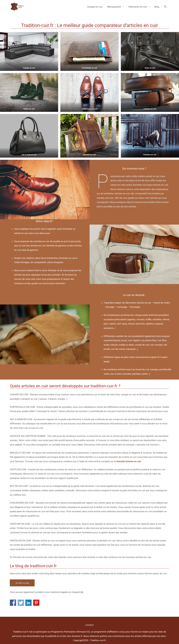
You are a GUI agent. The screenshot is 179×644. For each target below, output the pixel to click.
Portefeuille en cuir (89, 68)
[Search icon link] (165, 7)
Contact (89, 625)
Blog (157, 7)
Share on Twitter (21, 603)
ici (82, 592)
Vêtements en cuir (138, 7)
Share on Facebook (13, 603)
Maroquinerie (114, 7)
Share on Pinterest (36, 603)
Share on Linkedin (28, 603)
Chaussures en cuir (89, 109)
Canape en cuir (95, 7)
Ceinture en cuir (150, 109)
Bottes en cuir (29, 109)
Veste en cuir (150, 68)
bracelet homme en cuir (129, 461)
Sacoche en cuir (89, 155)
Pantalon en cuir (150, 155)
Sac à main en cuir (29, 155)
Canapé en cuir (29, 68)
